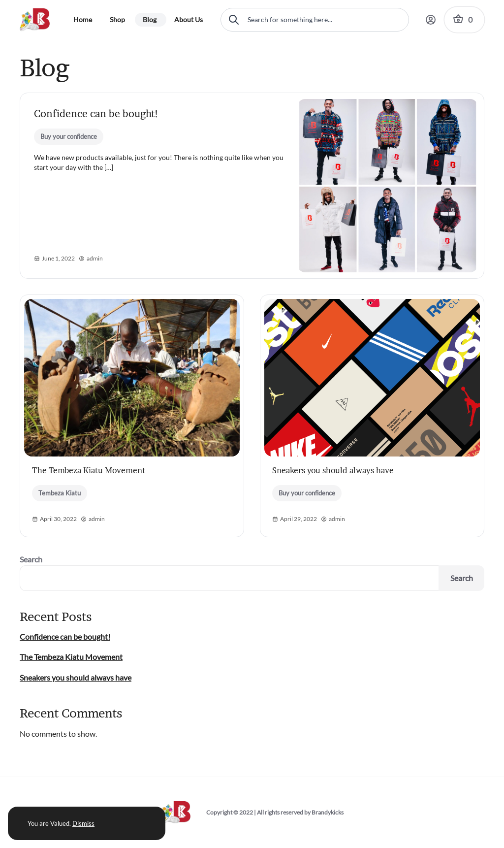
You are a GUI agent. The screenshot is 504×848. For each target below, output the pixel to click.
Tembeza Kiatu (60, 493)
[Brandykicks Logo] (39, 20)
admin (91, 259)
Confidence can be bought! (96, 114)
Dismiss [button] (83, 823)
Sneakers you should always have (333, 470)
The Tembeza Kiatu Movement (89, 470)
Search (31, 559)
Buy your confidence (69, 136)
